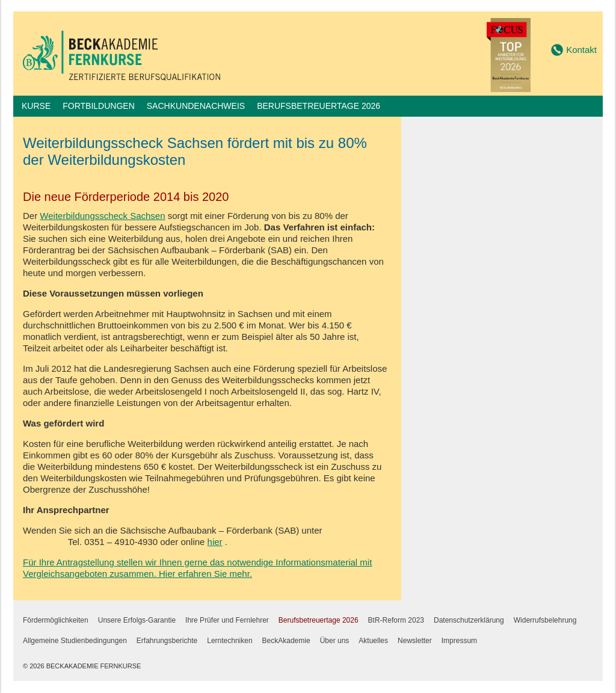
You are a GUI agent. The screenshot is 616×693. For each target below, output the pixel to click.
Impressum (459, 641)
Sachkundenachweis (196, 106)
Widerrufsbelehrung (545, 620)
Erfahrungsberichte (167, 641)
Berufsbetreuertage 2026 (319, 106)
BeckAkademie (286, 641)
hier (215, 542)
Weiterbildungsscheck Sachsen (102, 216)
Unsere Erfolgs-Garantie (137, 620)
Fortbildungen (99, 106)
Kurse (36, 106)
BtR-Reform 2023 (396, 620)
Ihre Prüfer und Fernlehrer (227, 620)
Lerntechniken (229, 641)
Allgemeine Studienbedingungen (75, 641)
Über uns (335, 641)
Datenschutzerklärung (469, 620)
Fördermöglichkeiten (56, 620)
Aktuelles (373, 641)
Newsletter (415, 641)
